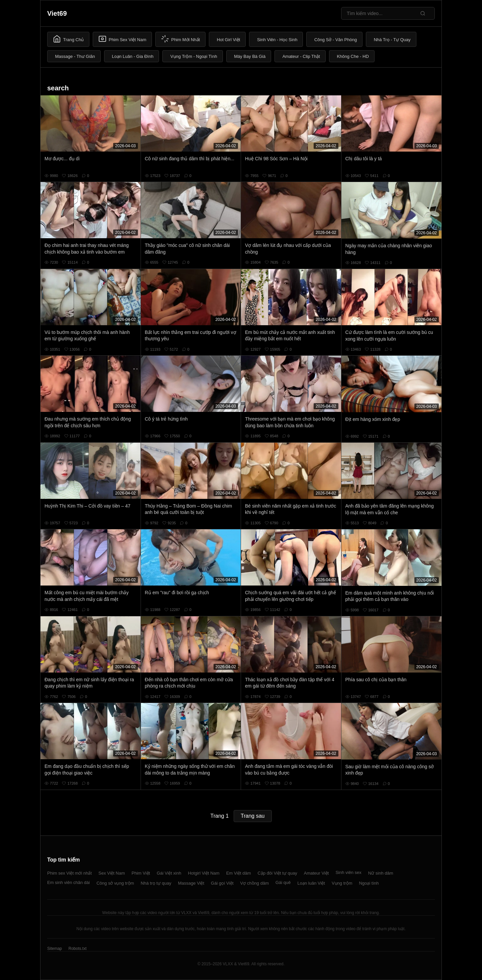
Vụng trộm (342, 883)
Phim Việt (141, 873)
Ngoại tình (369, 883)
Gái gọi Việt (222, 883)
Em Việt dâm (239, 873)
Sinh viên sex (348, 872)
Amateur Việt (316, 873)
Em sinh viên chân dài (68, 882)
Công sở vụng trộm (115, 883)
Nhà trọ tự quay (156, 883)
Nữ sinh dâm (381, 873)
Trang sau (253, 816)
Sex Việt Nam (112, 873)
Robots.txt (77, 949)
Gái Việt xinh (169, 873)
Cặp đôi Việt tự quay (277, 873)
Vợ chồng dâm (255, 883)
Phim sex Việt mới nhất (69, 873)
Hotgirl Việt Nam (204, 873)
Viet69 (57, 13)
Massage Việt (191, 883)
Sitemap (55, 949)
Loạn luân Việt (311, 883)
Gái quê (283, 882)
